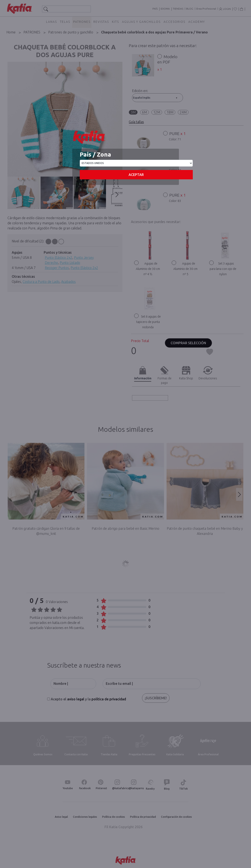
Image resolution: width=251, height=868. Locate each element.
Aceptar (136, 175)
